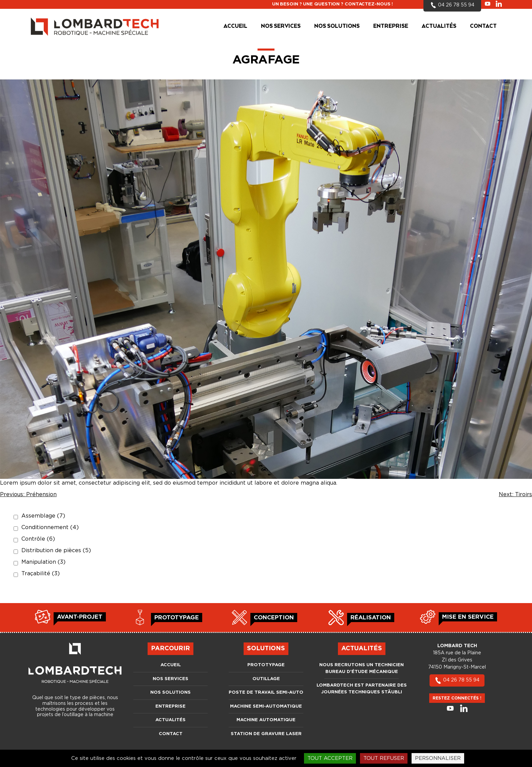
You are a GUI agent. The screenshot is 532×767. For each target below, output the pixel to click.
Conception (274, 618)
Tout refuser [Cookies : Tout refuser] (384, 758)
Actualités (439, 26)
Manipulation (43, 562)
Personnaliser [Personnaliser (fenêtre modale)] (438, 758)
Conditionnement (50, 527)
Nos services (281, 26)
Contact (483, 26)
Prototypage (177, 618)
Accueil (235, 26)
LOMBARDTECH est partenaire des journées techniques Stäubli (362, 689)
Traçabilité (41, 574)
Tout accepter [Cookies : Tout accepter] (330, 758)
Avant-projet (80, 617)
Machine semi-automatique (266, 706)
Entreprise (391, 26)
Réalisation (371, 618)
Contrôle (38, 539)
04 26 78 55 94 (457, 680)
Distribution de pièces (56, 550)
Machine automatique (266, 720)
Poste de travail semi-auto (266, 693)
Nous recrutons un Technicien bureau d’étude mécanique (362, 668)
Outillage (266, 679)
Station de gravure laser (266, 734)
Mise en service (468, 617)
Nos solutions (337, 26)
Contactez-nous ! (369, 4)
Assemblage (43, 516)
